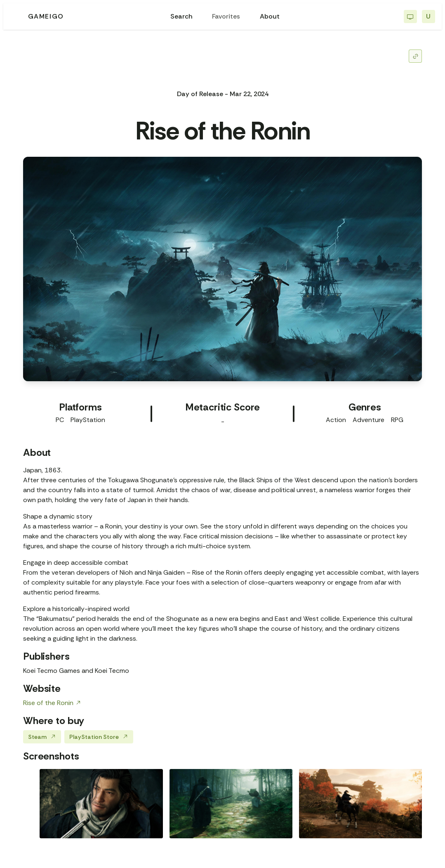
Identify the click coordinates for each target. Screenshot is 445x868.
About (270, 16)
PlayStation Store (99, 737)
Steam (42, 737)
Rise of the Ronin (52, 703)
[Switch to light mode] (410, 17)
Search (181, 16)
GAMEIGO (46, 16)
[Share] (415, 56)
